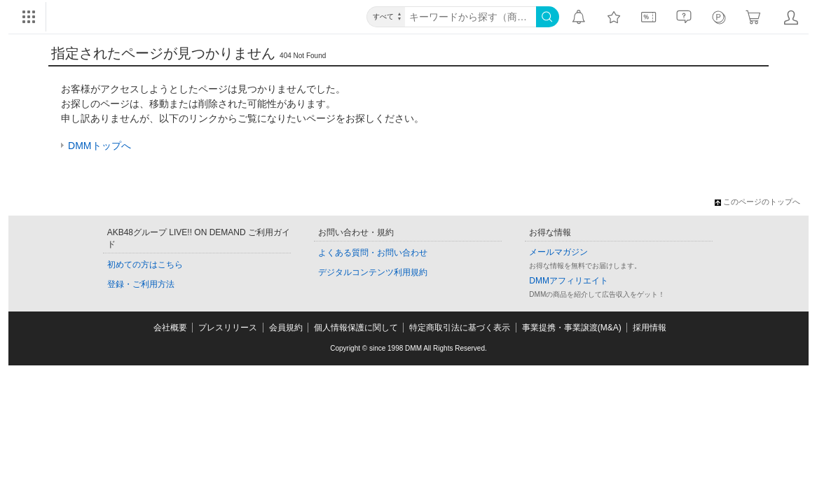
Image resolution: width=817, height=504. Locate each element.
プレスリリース (228, 328)
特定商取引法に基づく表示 (460, 328)
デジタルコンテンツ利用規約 (373, 272)
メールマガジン (558, 252)
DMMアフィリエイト (569, 281)
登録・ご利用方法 (141, 284)
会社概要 (170, 328)
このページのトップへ (757, 202)
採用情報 (650, 328)
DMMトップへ (99, 146)
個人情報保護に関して (356, 328)
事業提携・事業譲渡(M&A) (572, 328)
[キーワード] (471, 17)
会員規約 (286, 328)
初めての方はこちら (145, 265)
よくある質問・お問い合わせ (373, 253)
